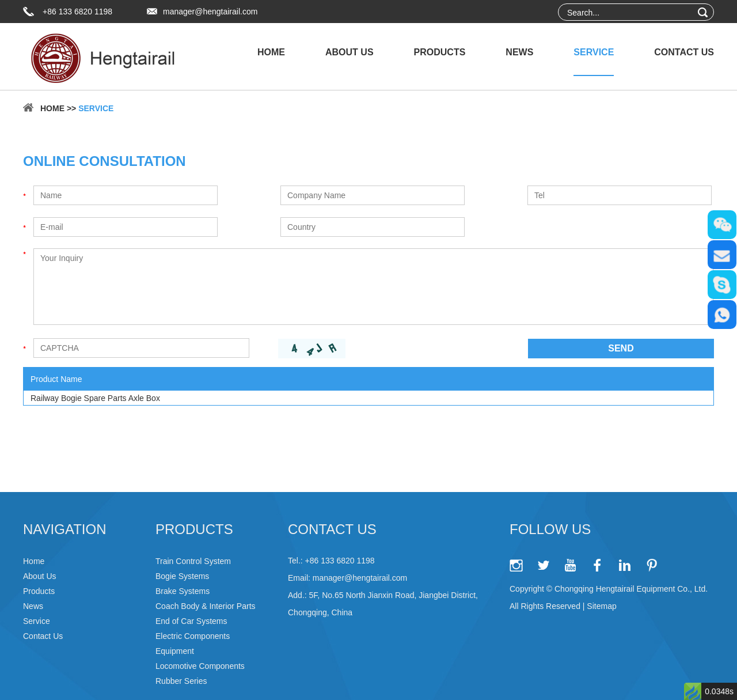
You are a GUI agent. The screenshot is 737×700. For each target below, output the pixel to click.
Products (440, 52)
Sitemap (601, 606)
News (519, 52)
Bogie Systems (182, 576)
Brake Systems (183, 591)
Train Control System (193, 561)
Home (271, 52)
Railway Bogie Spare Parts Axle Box (95, 398)
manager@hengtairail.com (210, 12)
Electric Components (193, 636)
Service (594, 52)
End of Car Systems (191, 621)
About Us (349, 52)
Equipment (175, 651)
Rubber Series (181, 681)
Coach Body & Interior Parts (206, 606)
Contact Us (684, 52)
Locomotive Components (200, 666)
